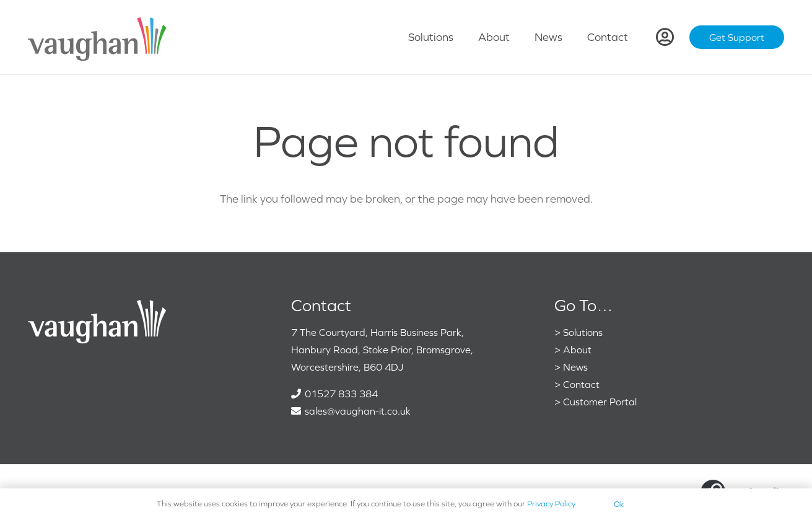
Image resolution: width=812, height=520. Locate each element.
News (575, 367)
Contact (581, 384)
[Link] (665, 37)
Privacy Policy (551, 504)
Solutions (583, 332)
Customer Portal (600, 402)
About (577, 350)
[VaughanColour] (98, 37)
